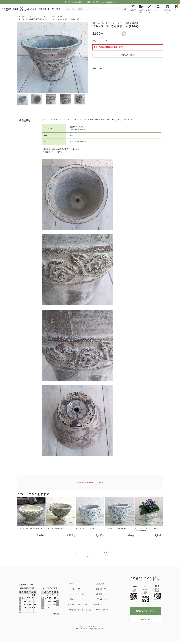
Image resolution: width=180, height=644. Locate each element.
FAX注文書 (145, 619)
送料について (97, 68)
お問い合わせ (101, 599)
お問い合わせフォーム (145, 611)
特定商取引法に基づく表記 (80, 610)
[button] (104, 553)
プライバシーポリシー (78, 605)
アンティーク (32, 16)
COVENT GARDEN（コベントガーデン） (42, 19)
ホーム (72, 584)
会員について (101, 589)
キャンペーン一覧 (77, 594)
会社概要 (99, 594)
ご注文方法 (100, 584)
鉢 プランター (21, 16)
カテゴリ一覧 (75, 589)
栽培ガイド (74, 599)
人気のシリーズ (22, 19)
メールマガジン (102, 610)
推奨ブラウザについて (104, 605)
